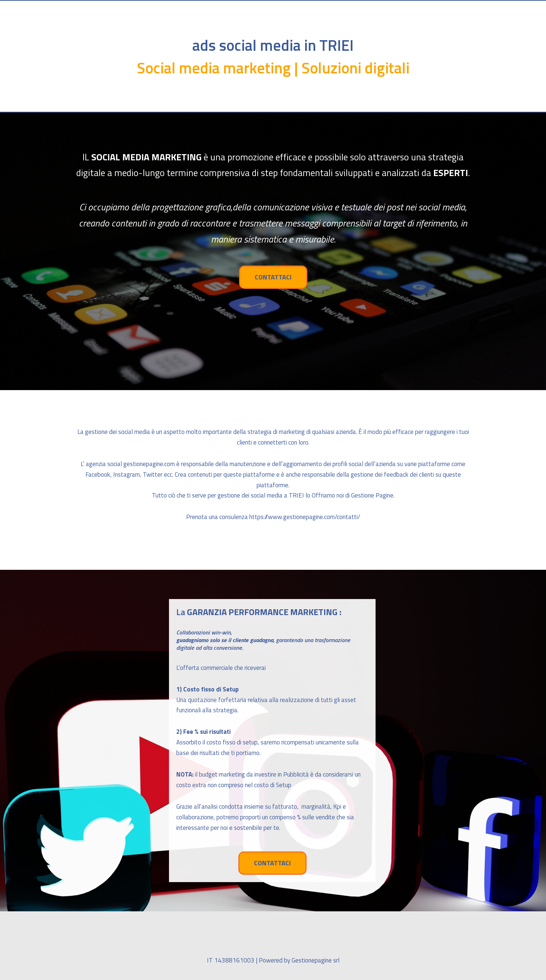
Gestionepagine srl (316, 960)
